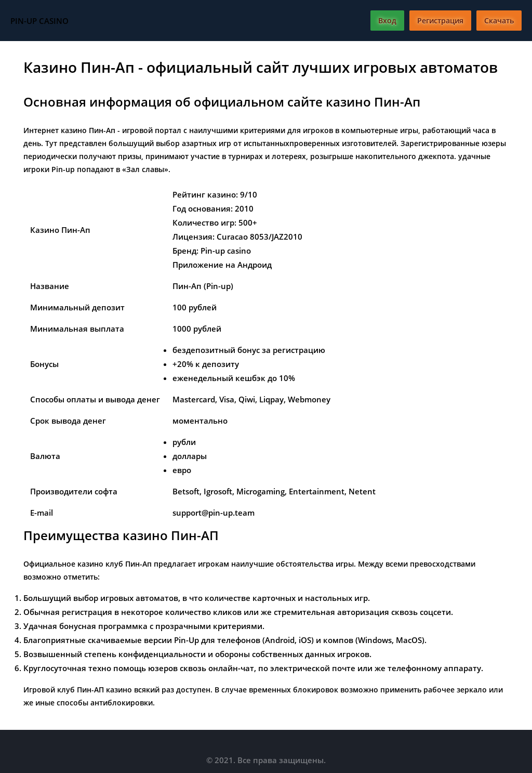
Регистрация (440, 21)
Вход (387, 21)
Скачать (499, 21)
